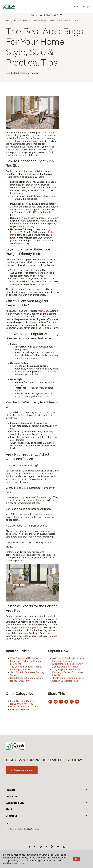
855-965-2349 (80, 7)
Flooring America (12, 21)
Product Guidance (19, 709)
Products (46, 790)
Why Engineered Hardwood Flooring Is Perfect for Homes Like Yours (25, 661)
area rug (32, 171)
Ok (76, 859)
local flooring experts (30, 627)
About (46, 809)
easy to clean (34, 500)
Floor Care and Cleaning (23, 701)
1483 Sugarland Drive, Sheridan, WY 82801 (23, 829)
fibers (16, 517)
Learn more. (19, 863)
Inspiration (46, 796)
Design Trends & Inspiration (24, 707)
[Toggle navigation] (88, 7)
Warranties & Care (46, 803)
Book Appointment (22, 770)
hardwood (43, 311)
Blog (25, 21)
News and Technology (22, 704)
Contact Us (46, 816)
